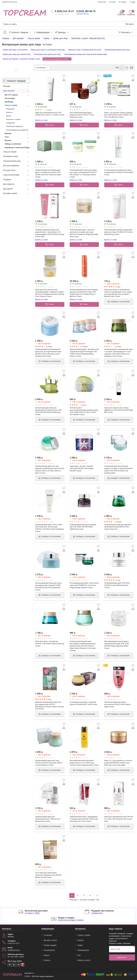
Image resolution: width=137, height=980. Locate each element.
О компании (48, 935)
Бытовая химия (10, 193)
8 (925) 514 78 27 (64, 11)
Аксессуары (10, 98)
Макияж (8, 133)
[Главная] (5, 32)
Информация (43, 32)
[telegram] (18, 965)
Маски (9, 116)
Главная (6, 38)
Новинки (80, 940)
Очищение (10, 109)
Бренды (62, 32)
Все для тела (9, 170)
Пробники (9, 102)
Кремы (9, 112)
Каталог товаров (20, 32)
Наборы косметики (13, 144)
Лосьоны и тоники (13, 119)
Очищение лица (11, 156)
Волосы (8, 140)
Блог (79, 955)
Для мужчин (9, 184)
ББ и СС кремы (11, 95)
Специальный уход (12, 161)
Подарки (7, 179)
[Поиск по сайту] (57, 24)
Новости (47, 955)
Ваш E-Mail (116, 949)
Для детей (8, 189)
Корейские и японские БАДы (17, 148)
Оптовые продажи (50, 945)
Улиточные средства (14, 126)
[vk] (9, 965)
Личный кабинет (49, 950)
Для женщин (9, 91)
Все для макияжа (11, 166)
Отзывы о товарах (84, 935)
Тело (7, 137)
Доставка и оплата (50, 940)
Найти (130, 24)
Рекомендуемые (83, 950)
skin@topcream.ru (14, 950)
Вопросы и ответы (84, 960)
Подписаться (122, 957)
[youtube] (14, 965)
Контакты (126, 32)
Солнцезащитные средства (17, 130)
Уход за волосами (11, 175)
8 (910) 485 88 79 (86, 11)
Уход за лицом (11, 105)
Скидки (80, 945)
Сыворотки (10, 123)
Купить (49, 125)
